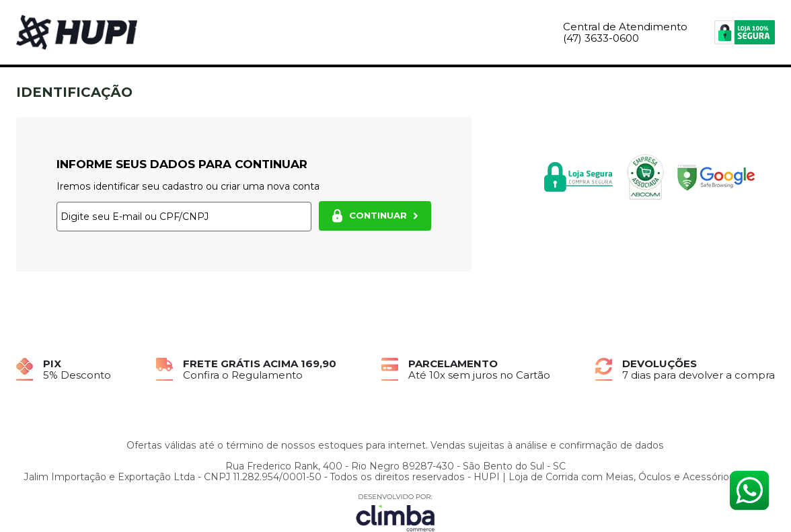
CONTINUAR (375, 216)
